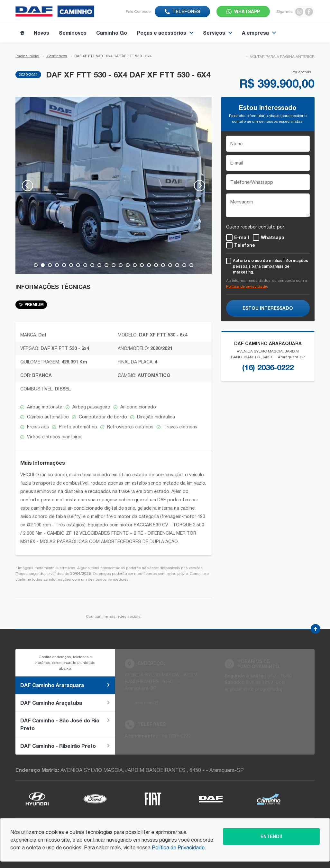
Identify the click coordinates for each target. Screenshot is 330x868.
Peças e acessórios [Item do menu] (165, 33)
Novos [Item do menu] (41, 33)
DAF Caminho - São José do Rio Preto (65, 724)
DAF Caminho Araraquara (65, 685)
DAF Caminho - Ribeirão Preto (65, 746)
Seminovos (57, 56)
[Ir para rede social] (299, 12)
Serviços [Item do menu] (218, 33)
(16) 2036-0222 (268, 367)
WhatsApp (247, 11)
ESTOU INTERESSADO (268, 308)
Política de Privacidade (178, 847)
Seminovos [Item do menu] (73, 33)
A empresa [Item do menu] (259, 33)
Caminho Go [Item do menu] (112, 33)
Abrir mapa (145, 703)
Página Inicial (27, 56)
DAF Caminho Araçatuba (65, 703)
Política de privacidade (247, 286)
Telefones (186, 11)
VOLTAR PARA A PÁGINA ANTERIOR (282, 57)
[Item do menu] (22, 33)
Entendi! (271, 836)
